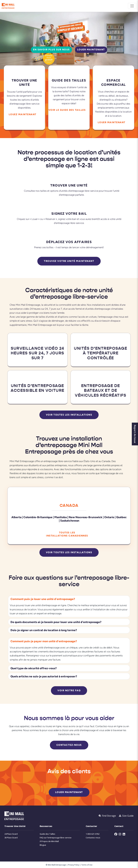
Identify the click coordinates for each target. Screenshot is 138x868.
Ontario (109, 517)
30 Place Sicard (11, 838)
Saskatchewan (70, 520)
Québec (121, 517)
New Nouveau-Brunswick (85, 517)
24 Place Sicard (11, 834)
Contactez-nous (93, 838)
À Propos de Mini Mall (49, 841)
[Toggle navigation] (132, 6)
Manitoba (61, 517)
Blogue (43, 845)
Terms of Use (87, 865)
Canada (69, 505)
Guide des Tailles (47, 834)
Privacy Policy (74, 865)
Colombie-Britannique (38, 517)
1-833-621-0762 (93, 834)
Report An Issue (135, 434)
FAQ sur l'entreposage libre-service (56, 838)
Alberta (16, 517)
